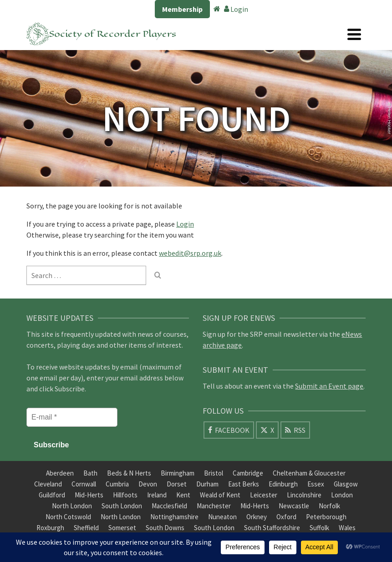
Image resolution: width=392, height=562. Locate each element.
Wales (347, 528)
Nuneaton (222, 517)
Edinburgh (283, 484)
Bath (90, 473)
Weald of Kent (220, 495)
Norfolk (329, 506)
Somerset (122, 528)
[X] (267, 430)
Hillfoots (125, 495)
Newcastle (294, 506)
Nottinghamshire (174, 517)
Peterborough (326, 517)
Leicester (264, 495)
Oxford (286, 517)
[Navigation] (354, 34)
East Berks (244, 484)
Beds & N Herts (129, 473)
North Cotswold (68, 517)
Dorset (177, 484)
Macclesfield (169, 506)
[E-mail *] (72, 417)
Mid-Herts (89, 495)
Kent (183, 495)
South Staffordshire (272, 528)
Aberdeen (60, 473)
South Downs (165, 528)
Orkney (257, 517)
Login (236, 9)
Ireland (157, 495)
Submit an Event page (329, 386)
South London (122, 506)
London (342, 495)
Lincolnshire (304, 495)
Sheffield (86, 528)
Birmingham (178, 473)
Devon (148, 484)
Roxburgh (50, 528)
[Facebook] (229, 430)
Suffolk (319, 528)
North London (72, 506)
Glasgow (346, 484)
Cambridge (248, 473)
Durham (207, 484)
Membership (182, 9)
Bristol (214, 473)
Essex (316, 484)
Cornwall (84, 484)
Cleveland (48, 484)
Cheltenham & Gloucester (309, 473)
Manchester (214, 506)
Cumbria (117, 484)
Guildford (52, 495)
